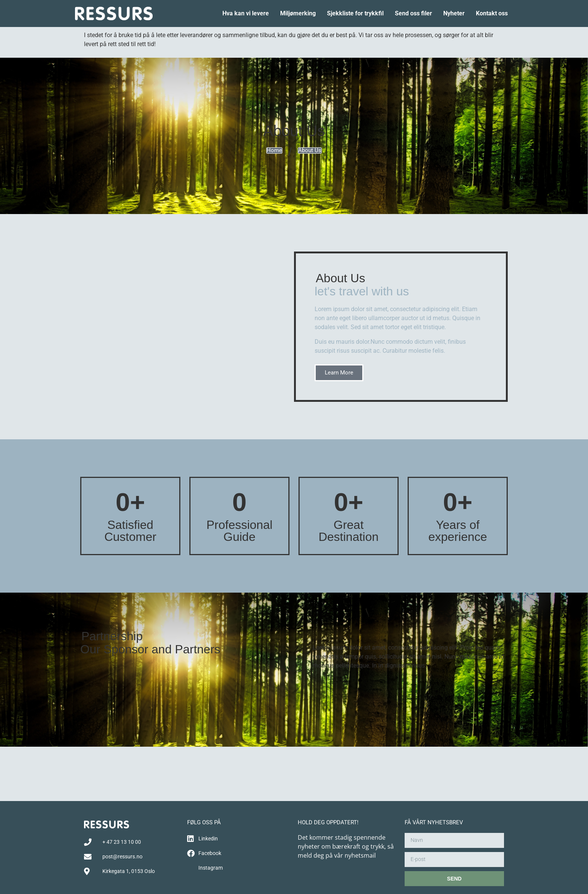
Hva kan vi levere (246, 13)
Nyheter (454, 13)
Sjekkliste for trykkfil (355, 13)
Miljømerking (298, 13)
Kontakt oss (492, 13)
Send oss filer (413, 13)
